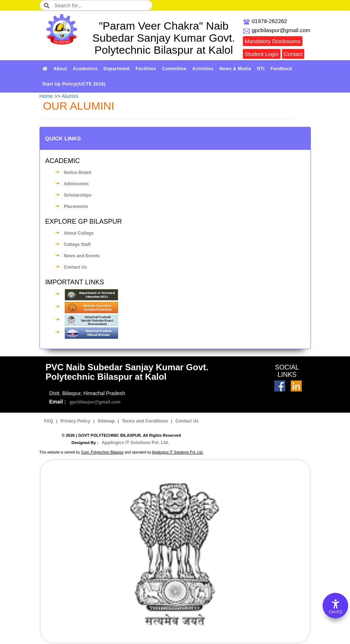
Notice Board (78, 173)
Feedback (281, 69)
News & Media (235, 69)
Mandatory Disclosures (273, 41)
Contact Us (76, 267)
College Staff (77, 245)
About (60, 69)
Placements (76, 207)
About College (79, 233)
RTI (261, 69)
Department (117, 69)
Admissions (76, 184)
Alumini (70, 96)
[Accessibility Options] (335, 606)
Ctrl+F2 (335, 612)
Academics (85, 69)
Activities (203, 69)
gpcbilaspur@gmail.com (95, 402)
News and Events (82, 256)
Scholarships (78, 195)
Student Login (262, 54)
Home (46, 96)
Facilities (146, 69)
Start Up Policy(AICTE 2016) (74, 84)
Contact (293, 54)
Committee (174, 69)
